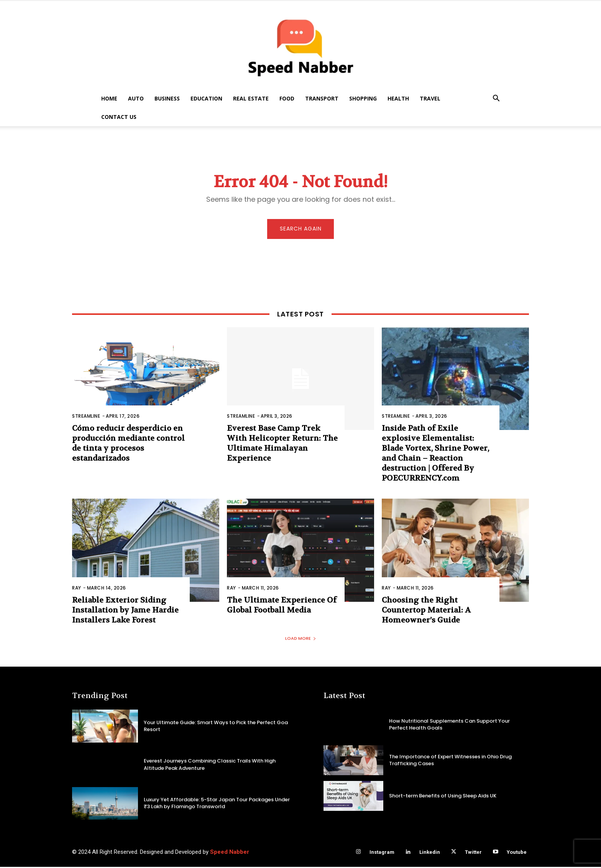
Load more (301, 639)
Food (287, 98)
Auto (136, 98)
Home (109, 98)
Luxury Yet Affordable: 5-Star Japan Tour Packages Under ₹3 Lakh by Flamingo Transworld (217, 804)
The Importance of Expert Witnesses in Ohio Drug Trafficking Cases (450, 761)
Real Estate (251, 98)
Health (398, 98)
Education (206, 98)
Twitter (473, 853)
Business (167, 98)
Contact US (119, 117)
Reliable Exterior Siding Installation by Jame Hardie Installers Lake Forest (125, 612)
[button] (496, 99)
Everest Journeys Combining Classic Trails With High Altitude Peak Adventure (210, 765)
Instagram (382, 853)
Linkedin (430, 853)
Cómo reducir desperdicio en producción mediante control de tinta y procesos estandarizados (128, 445)
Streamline (86, 418)
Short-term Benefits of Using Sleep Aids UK (443, 796)
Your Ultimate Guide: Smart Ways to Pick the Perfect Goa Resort (216, 727)
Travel (430, 98)
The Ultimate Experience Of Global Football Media (282, 607)
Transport (322, 98)
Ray (77, 589)
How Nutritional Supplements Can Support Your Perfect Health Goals (449, 725)
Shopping (363, 98)
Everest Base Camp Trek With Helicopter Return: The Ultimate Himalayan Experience (282, 445)
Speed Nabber (230, 853)
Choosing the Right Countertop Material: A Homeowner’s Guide (426, 612)
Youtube (517, 853)
